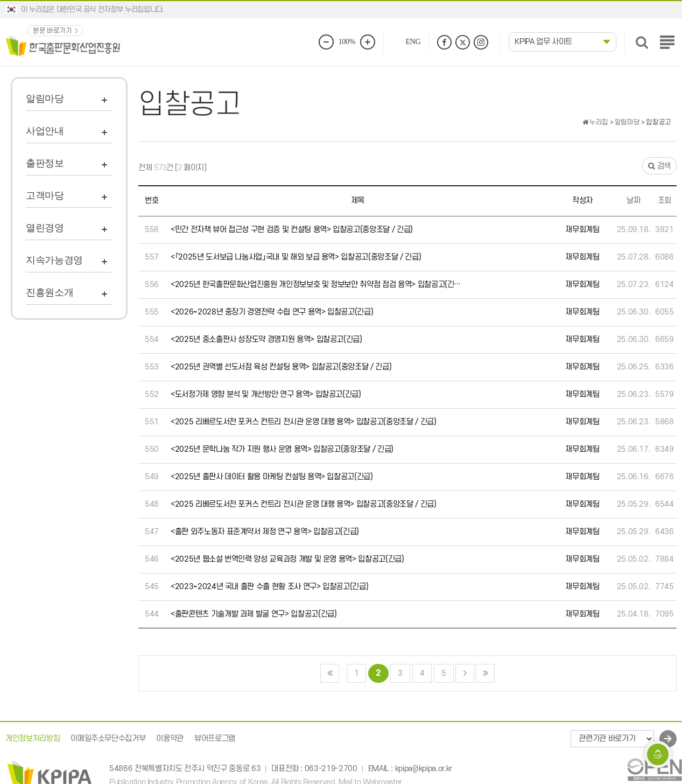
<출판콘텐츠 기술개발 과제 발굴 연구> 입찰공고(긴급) (254, 614)
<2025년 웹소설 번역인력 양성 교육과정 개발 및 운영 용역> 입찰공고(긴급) (287, 559)
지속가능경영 (54, 260)
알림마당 (45, 99)
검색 (659, 166)
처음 (330, 673)
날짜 (633, 201)
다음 (465, 673)
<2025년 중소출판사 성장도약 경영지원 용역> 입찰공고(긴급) (266, 339)
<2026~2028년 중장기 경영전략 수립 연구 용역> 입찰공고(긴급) (272, 312)
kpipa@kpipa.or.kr (424, 769)
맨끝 (485, 673)
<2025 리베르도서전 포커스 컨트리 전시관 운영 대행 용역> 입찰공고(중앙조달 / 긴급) (304, 422)
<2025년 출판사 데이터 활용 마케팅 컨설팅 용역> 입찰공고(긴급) (272, 477)
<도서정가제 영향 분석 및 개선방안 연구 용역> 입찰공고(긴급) (266, 394)
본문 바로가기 (52, 31)
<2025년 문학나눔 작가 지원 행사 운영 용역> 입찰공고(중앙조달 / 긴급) (282, 449)
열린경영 (45, 228)
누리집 (595, 122)
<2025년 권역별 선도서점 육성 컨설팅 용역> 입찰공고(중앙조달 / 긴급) (281, 367)
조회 (665, 201)
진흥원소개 (50, 292)
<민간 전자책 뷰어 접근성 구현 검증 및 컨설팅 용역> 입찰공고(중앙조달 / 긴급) (292, 230)
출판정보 (45, 163)
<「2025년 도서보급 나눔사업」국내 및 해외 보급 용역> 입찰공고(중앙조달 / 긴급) (296, 257)
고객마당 (45, 195)
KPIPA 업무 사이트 (543, 42)
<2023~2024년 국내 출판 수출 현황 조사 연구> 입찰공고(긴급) (269, 587)
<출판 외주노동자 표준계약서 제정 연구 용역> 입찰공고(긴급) (265, 532)
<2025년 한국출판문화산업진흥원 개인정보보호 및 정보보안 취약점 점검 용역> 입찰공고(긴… (316, 285)
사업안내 (45, 131)
